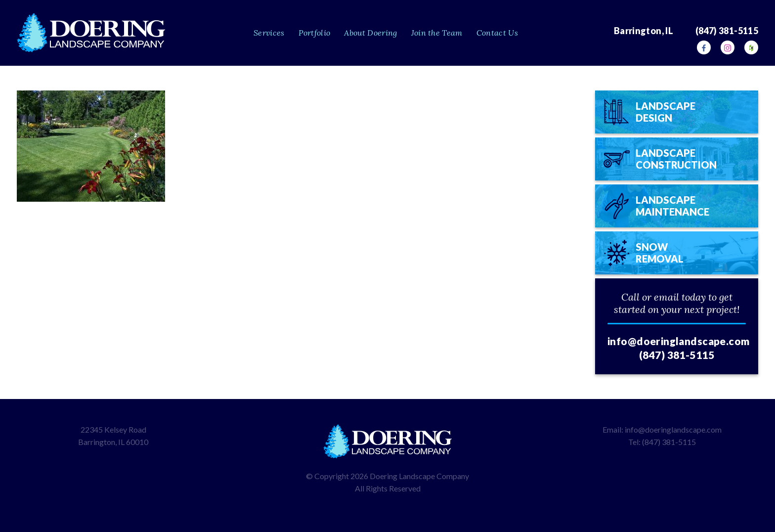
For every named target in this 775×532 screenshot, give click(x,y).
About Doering (370, 33)
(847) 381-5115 (677, 355)
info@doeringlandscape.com (679, 341)
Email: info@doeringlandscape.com (662, 429)
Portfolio (315, 33)
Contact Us (497, 33)
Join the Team (437, 33)
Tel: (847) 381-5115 (662, 442)
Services (269, 33)
